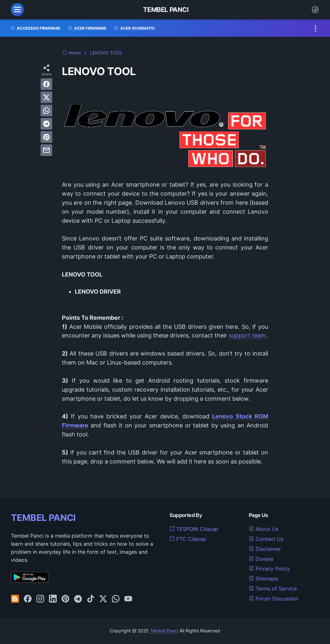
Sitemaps (263, 579)
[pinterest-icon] (65, 599)
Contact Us (266, 539)
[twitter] (46, 97)
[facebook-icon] (28, 599)
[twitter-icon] (103, 599)
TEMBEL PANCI (43, 518)
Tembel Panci (166, 10)
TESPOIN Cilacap (194, 529)
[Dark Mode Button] (315, 10)
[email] (46, 150)
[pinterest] (46, 137)
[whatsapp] (46, 111)
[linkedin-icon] (53, 599)
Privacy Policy (269, 569)
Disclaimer (265, 549)
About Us (264, 529)
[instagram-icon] (40, 599)
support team (247, 335)
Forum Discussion (274, 599)
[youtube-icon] (128, 599)
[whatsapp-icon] (116, 599)
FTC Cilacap (188, 539)
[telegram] (46, 124)
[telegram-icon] (78, 599)
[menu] (17, 10)
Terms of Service (273, 589)
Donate (261, 559)
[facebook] (46, 84)
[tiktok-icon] (91, 599)
